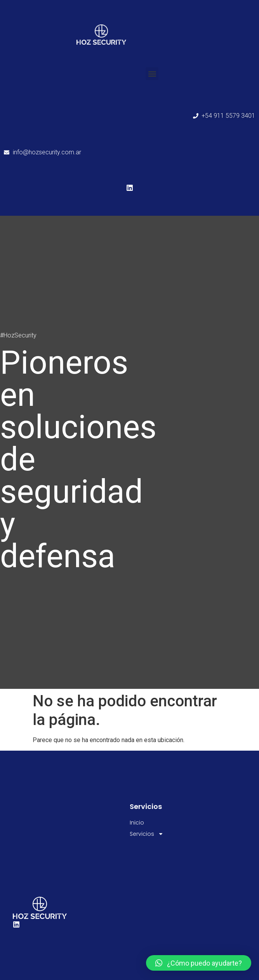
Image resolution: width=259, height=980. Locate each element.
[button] (152, 74)
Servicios (147, 834)
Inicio (137, 823)
